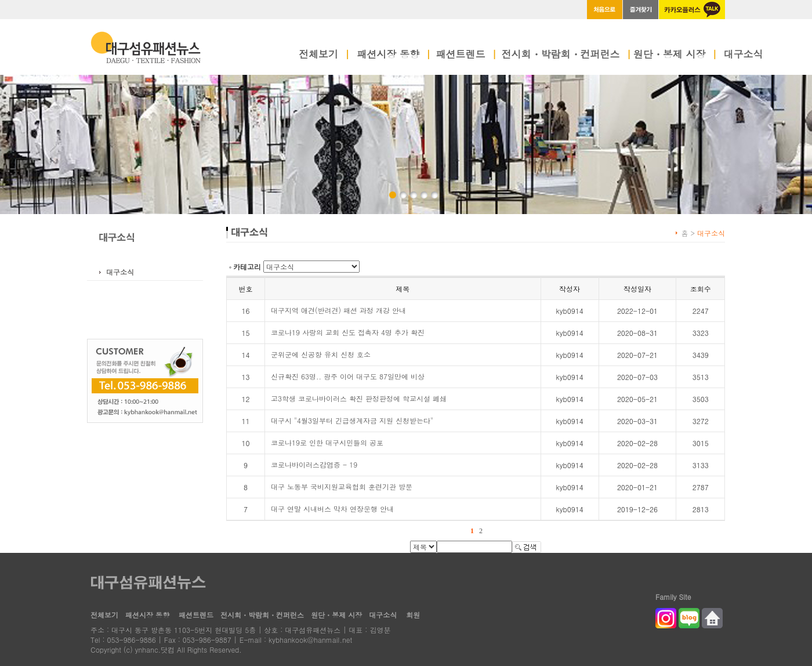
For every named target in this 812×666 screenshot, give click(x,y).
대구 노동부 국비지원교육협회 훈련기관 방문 (342, 486)
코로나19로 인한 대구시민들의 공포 (327, 442)
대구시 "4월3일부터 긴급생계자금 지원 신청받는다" (352, 420)
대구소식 (744, 55)
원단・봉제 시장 (675, 55)
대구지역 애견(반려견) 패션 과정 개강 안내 (338, 310)
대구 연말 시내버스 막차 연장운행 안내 (332, 508)
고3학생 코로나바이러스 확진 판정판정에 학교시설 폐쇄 (359, 398)
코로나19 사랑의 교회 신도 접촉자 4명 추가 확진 (348, 332)
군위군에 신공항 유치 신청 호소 (321, 354)
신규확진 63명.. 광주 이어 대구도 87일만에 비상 (348, 376)
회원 (413, 615)
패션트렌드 (467, 55)
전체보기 (324, 55)
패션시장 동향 (394, 55)
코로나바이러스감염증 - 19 (314, 464)
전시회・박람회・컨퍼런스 (567, 55)
